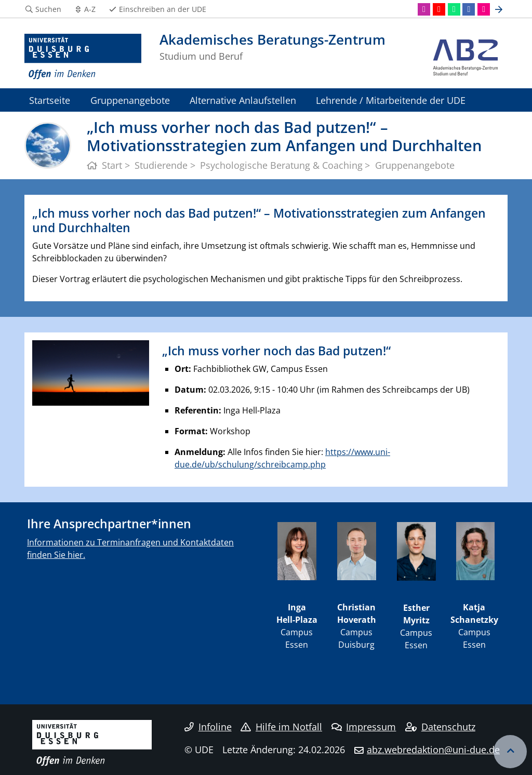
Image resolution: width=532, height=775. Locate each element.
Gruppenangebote (130, 100)
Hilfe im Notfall (281, 727)
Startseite (50, 100)
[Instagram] (424, 9)
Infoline (208, 727)
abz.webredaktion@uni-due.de (433, 750)
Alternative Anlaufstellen (243, 100)
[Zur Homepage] (83, 57)
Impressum (364, 727)
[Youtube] (439, 9)
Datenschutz (440, 727)
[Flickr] (484, 9)
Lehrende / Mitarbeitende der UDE (391, 100)
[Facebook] (469, 9)
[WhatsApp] (454, 9)
